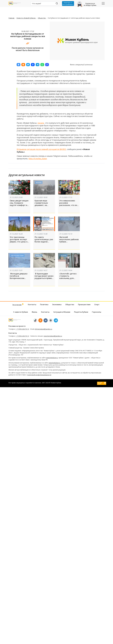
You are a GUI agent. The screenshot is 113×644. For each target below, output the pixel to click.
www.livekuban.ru (52, 358)
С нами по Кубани (21, 312)
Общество (42, 18)
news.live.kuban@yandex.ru (53, 336)
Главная (12, 18)
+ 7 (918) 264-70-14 (22, 329)
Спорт (97, 305)
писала (41, 123)
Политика (44, 305)
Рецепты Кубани (81, 312)
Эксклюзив (18, 305)
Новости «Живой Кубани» (26, 18)
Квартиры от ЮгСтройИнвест (68, 4)
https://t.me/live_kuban (38, 159)
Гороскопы (16, 182)
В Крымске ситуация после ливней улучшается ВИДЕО (41, 149)
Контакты (32, 305)
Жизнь (39, 182)
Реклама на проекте (17, 326)
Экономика (16, 219)
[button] (19, 65)
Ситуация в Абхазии (62, 312)
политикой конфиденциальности (39, 375)
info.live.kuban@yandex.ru (43, 329)
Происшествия (42, 219)
